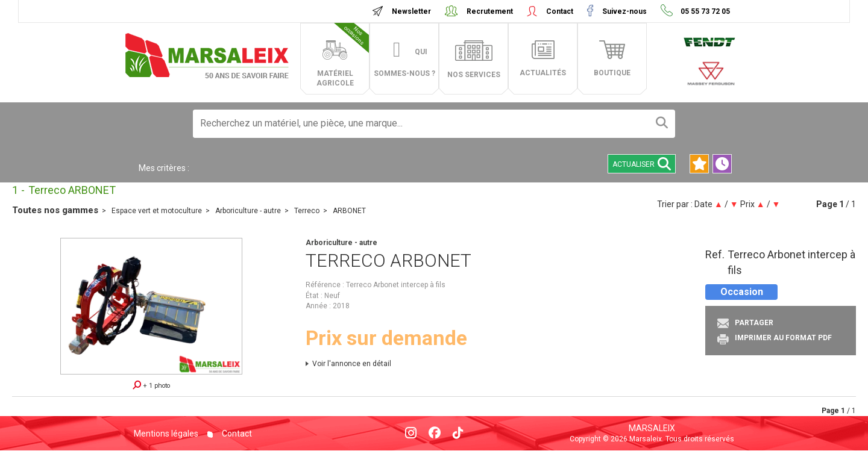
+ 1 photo (151, 385)
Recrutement (490, 11)
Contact (560, 11)
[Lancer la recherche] (662, 124)
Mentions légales (166, 434)
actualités (543, 73)
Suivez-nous (624, 11)
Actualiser (642, 164)
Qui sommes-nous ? (404, 63)
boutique (612, 73)
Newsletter (411, 11)
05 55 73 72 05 (704, 11)
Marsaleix (652, 428)
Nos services (474, 75)
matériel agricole (343, 55)
